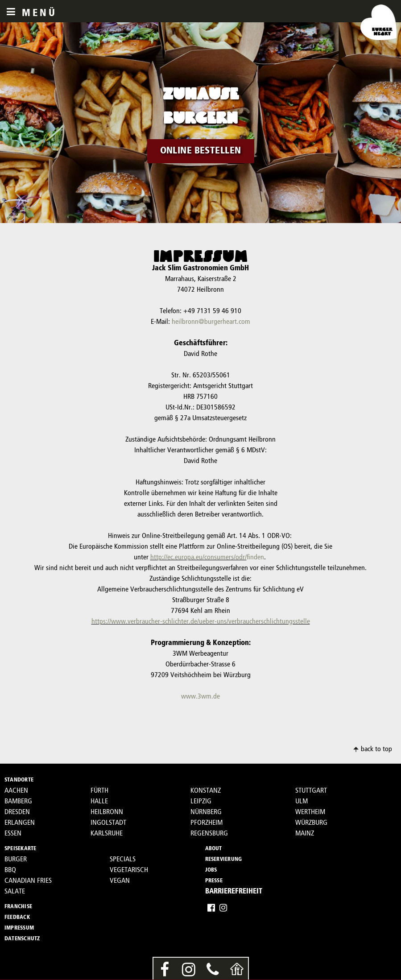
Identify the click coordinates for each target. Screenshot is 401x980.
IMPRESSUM (19, 928)
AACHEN (16, 791)
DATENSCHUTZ (22, 939)
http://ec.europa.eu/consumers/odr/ (198, 558)
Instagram (223, 908)
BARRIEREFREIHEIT (234, 892)
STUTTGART (311, 791)
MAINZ (305, 834)
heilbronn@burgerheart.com (211, 322)
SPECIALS (123, 860)
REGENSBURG (209, 834)
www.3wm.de (200, 697)
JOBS (211, 870)
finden (255, 558)
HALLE (99, 802)
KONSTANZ (206, 791)
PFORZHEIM (207, 823)
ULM (302, 802)
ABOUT (214, 849)
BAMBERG (18, 802)
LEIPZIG (201, 802)
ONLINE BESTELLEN (201, 151)
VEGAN (120, 881)
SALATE (15, 892)
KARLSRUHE (107, 834)
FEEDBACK (17, 918)
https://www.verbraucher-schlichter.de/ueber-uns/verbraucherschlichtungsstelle (201, 622)
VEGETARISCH (129, 870)
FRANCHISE (18, 907)
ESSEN (13, 834)
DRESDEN (17, 812)
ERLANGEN (20, 823)
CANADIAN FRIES (28, 881)
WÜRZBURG (311, 823)
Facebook (211, 908)
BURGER (16, 860)
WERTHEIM (310, 812)
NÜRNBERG (206, 812)
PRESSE (214, 881)
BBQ (10, 870)
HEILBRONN (107, 812)
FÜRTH (99, 791)
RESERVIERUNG (224, 860)
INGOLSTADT (108, 823)
